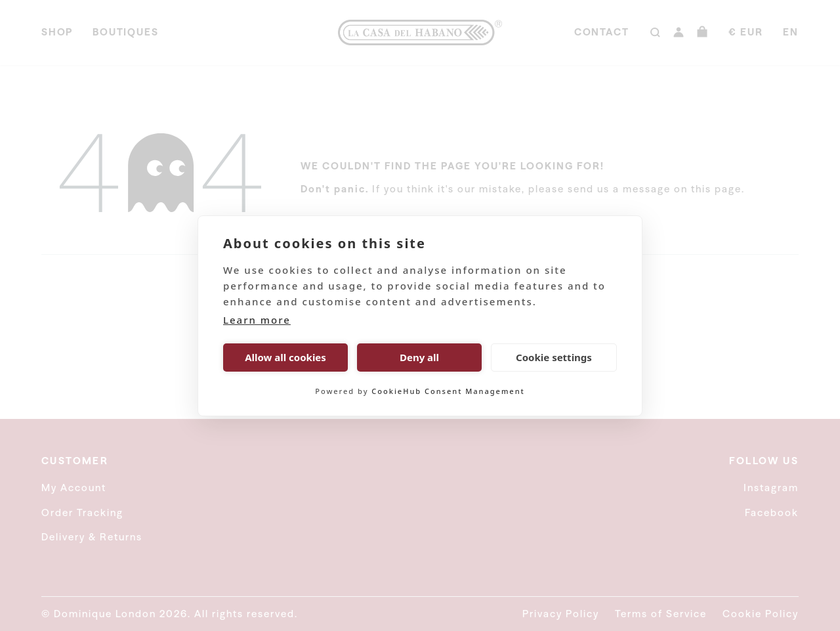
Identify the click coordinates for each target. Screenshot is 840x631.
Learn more (257, 320)
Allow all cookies (285, 357)
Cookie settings (554, 357)
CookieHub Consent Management (448, 391)
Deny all (419, 357)
